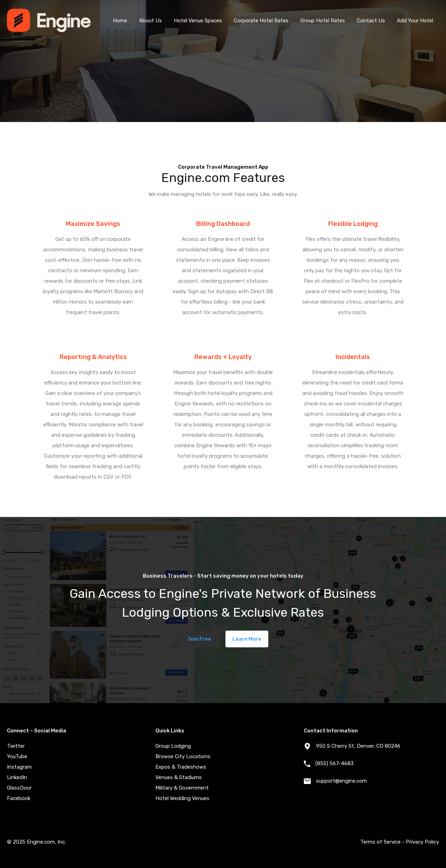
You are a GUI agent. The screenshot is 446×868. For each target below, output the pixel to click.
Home (120, 21)
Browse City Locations (183, 756)
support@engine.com (341, 781)
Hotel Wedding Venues (182, 798)
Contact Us (371, 21)
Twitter (16, 746)
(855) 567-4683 (334, 763)
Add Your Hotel (415, 21)
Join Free (199, 639)
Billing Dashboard (223, 224)
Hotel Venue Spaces (198, 21)
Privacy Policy (422, 842)
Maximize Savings (93, 224)
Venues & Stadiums (179, 777)
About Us (151, 21)
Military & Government (182, 788)
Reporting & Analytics (93, 357)
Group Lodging (173, 746)
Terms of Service (380, 842)
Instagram (19, 767)
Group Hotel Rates (323, 21)
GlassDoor (19, 788)
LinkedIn (17, 777)
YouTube (17, 756)
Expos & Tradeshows (181, 767)
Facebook (19, 798)
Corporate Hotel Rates (261, 21)
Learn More (247, 639)
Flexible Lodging (353, 224)
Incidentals (353, 357)
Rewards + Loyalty (223, 357)
